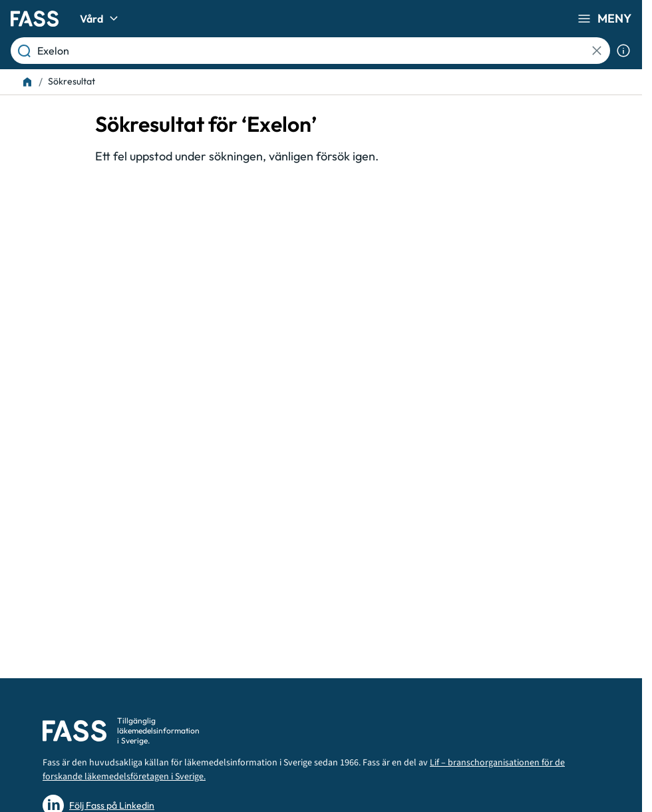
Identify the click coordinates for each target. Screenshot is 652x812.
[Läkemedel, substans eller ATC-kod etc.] (313, 51)
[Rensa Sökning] (597, 51)
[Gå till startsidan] (35, 19)
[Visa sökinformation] (623, 51)
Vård (101, 19)
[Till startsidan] (27, 82)
